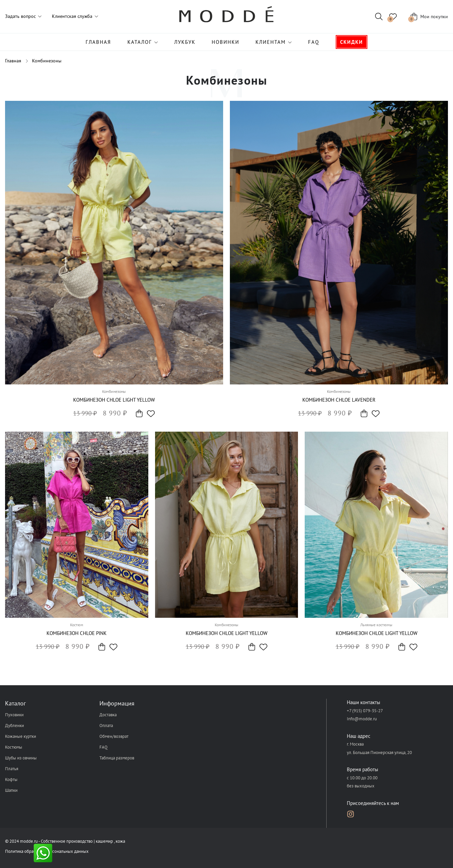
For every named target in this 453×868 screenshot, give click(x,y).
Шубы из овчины (21, 758)
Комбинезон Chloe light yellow (114, 400)
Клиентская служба (72, 16)
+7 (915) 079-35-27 (365, 711)
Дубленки (14, 726)
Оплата (106, 726)
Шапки (11, 790)
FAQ (314, 42)
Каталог (140, 42)
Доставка (108, 715)
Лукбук (185, 42)
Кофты (11, 779)
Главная (98, 42)
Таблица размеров (117, 758)
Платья (12, 769)
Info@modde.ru (362, 719)
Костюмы (14, 747)
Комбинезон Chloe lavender (339, 400)
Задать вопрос (20, 16)
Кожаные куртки (21, 736)
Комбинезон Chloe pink (77, 633)
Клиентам (271, 42)
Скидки (352, 42)
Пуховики (14, 715)
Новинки (225, 42)
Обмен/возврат (114, 736)
